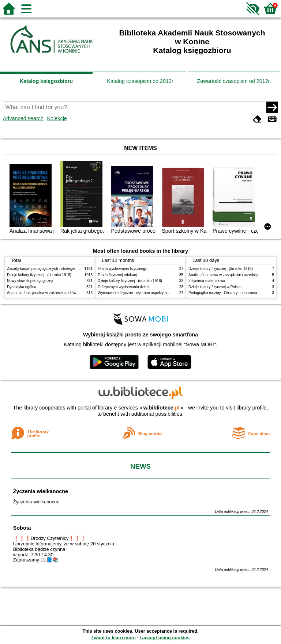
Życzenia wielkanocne (41, 491)
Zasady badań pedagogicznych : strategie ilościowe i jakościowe (59, 269)
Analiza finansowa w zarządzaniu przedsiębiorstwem (231, 275)
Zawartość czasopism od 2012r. (234, 81)
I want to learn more (114, 638)
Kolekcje (57, 118)
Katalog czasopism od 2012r (140, 81)
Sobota (22, 528)
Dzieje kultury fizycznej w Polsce (215, 287)
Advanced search (23, 118)
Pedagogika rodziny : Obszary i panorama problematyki (234, 293)
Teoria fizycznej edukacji (118, 275)
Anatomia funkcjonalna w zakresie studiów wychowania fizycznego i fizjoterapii (71, 293)
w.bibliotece (162, 408)
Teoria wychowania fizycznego (123, 269)
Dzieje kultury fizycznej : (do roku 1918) (39, 275)
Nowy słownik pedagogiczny (30, 281)
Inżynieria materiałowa (207, 281)
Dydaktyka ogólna (22, 287)
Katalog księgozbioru (46, 81)
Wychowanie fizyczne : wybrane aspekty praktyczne (140, 293)
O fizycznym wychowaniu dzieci (123, 287)
